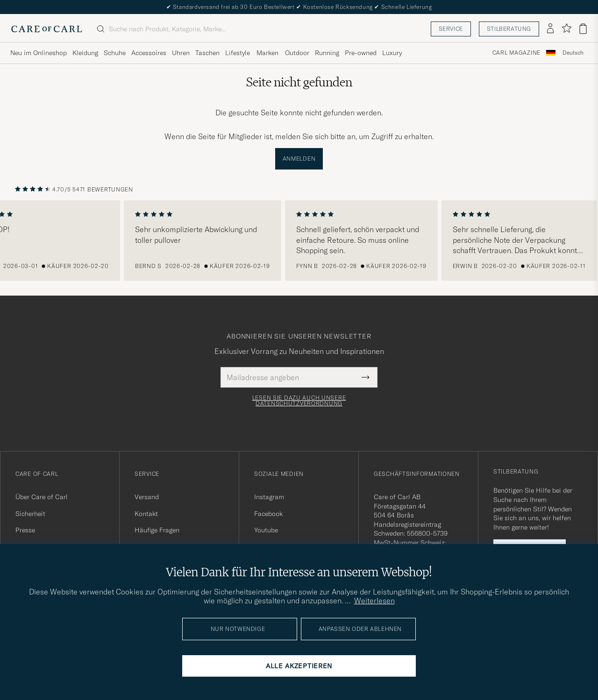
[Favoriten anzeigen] (566, 29)
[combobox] (573, 53)
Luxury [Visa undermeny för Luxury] (392, 53)
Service (451, 29)
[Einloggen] (550, 29)
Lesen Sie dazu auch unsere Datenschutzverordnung (299, 401)
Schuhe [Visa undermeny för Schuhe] (115, 53)
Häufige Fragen (157, 530)
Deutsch (573, 53)
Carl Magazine (516, 53)
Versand (147, 497)
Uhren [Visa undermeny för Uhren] (181, 53)
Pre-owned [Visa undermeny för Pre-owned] (361, 53)
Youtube (266, 530)
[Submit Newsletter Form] (366, 377)
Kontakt (146, 514)
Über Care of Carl (42, 497)
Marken (267, 53)
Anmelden (299, 159)
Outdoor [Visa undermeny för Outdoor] (297, 53)
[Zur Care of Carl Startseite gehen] (47, 29)
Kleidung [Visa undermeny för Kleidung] (85, 53)
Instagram (269, 497)
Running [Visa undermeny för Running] (327, 53)
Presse (25, 530)
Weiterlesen (374, 601)
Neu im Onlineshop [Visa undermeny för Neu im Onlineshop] (39, 53)
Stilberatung (509, 29)
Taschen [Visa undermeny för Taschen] (207, 53)
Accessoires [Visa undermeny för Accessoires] (149, 53)
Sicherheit (30, 514)
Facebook (268, 514)
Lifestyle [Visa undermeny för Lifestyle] (238, 53)
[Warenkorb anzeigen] (583, 29)
